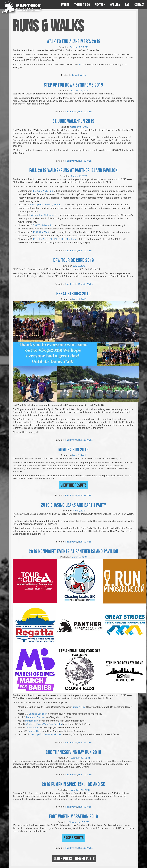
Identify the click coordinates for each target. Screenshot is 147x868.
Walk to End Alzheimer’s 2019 (74, 41)
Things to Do (82, 5)
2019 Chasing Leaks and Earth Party (74, 505)
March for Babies (35, 717)
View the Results (73, 485)
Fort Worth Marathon (43, 225)
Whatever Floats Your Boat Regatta (44, 724)
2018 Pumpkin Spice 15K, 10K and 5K (73, 784)
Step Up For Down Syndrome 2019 (73, 85)
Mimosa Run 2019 (73, 449)
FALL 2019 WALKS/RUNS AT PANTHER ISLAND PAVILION (73, 170)
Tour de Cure (34, 731)
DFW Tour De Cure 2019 (74, 260)
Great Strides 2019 (73, 294)
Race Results (74, 838)
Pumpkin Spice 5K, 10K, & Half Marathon (54, 239)
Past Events (71, 112)
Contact (139, 5)
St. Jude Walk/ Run (43, 191)
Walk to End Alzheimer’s (43, 215)
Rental (100, 5)
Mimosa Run (32, 721)
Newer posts (85, 859)
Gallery (115, 5)
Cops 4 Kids (79, 707)
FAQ (127, 5)
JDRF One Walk (41, 232)
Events (65, 5)
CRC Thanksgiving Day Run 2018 (73, 752)
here (82, 64)
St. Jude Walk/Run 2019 (73, 121)
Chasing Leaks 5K (38, 714)
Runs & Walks (79, 75)
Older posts (63, 859)
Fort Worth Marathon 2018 (73, 816)
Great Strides (33, 728)
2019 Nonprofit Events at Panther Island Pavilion (73, 551)
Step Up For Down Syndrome (46, 205)
